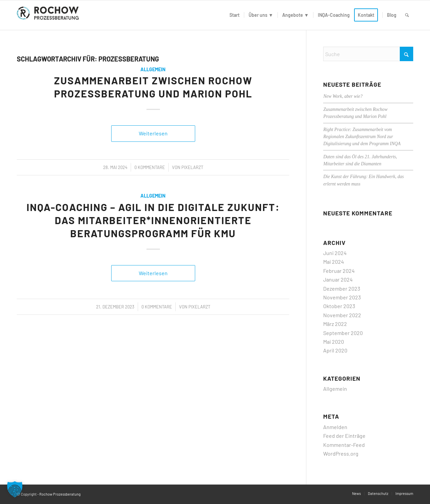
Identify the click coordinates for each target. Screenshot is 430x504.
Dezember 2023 (342, 288)
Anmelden (335, 427)
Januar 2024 (338, 279)
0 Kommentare (150, 167)
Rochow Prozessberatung (60, 494)
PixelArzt (192, 167)
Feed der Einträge (344, 436)
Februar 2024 (339, 271)
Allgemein (153, 69)
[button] (15, 489)
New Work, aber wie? (343, 96)
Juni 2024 (335, 253)
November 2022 (342, 315)
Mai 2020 (334, 342)
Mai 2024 (334, 262)
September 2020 (343, 333)
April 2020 (335, 350)
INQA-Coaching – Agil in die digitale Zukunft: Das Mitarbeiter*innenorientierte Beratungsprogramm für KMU (153, 220)
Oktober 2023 (339, 306)
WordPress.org (341, 453)
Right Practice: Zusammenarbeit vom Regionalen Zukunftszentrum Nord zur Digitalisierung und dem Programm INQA (362, 137)
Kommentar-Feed (344, 445)
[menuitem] (234, 15)
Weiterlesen (153, 133)
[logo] (49, 15)
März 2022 (335, 324)
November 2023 (342, 297)
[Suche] (407, 15)
